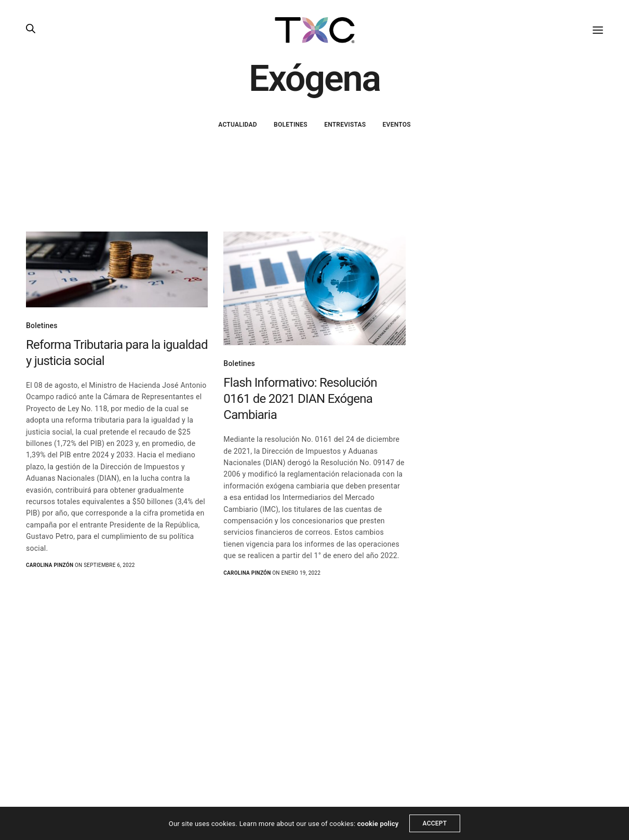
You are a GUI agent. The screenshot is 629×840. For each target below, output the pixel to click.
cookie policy (378, 824)
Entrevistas (345, 125)
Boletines (291, 125)
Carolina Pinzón (50, 565)
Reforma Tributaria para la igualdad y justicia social (117, 353)
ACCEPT (435, 823)
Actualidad (238, 125)
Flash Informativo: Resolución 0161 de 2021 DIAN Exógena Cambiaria (300, 399)
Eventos (397, 125)
